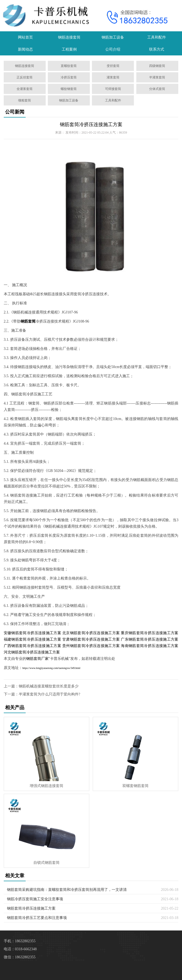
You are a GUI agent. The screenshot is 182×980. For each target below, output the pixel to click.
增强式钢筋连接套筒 (47, 786)
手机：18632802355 (20, 941)
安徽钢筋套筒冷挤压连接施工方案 (32, 633)
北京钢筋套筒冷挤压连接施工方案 (91, 633)
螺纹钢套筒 (69, 89)
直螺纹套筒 (69, 66)
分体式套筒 (157, 89)
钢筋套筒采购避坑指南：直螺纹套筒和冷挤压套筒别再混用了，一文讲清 (67, 890)
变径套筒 (113, 66)
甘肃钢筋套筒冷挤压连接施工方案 (91, 639)
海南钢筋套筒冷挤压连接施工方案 (150, 646)
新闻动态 (25, 49)
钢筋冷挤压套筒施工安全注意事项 (35, 899)
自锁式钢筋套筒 (47, 863)
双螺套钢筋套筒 (135, 786)
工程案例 (69, 49)
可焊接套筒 (113, 89)
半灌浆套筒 (157, 77)
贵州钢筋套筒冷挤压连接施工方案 (91, 646)
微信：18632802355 (20, 957)
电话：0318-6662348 (20, 949)
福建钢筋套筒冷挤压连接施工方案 (32, 639)
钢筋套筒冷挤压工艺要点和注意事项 (37, 918)
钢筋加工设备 (113, 37)
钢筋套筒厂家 (37, 659)
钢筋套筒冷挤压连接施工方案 (91, 124)
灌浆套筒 (113, 77)
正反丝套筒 (25, 77)
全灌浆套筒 (25, 89)
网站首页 (25, 37)
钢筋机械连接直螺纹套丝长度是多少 (49, 686)
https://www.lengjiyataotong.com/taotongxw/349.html (51, 668)
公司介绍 (113, 49)
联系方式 (157, 49)
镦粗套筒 (25, 100)
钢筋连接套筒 (69, 37)
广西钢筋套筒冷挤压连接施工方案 (32, 646)
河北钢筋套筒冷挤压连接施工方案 (32, 652)
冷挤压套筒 (69, 77)
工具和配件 (157, 37)
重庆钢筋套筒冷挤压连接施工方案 (150, 633)
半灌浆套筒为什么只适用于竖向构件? (49, 694)
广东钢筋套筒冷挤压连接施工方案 (150, 639)
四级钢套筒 (157, 66)
